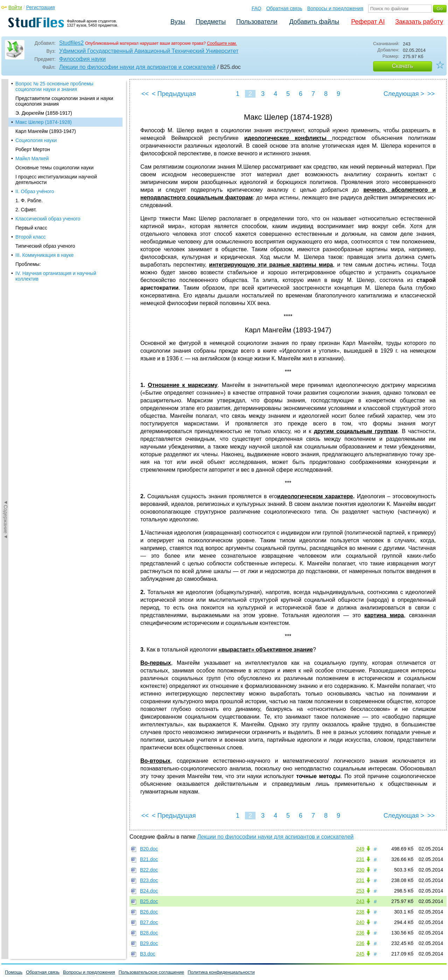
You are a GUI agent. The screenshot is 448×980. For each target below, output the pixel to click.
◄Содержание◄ (6, 202)
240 (360, 922)
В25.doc (149, 901)
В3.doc (148, 954)
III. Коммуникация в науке (45, 255)
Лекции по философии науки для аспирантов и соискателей (137, 67)
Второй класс (30, 237)
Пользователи (257, 22)
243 (360, 901)
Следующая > (404, 94)
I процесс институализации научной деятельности (56, 179)
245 (360, 954)
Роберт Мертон (33, 149)
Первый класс (31, 228)
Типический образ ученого (45, 246)
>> (431, 94)
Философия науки (82, 59)
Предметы (211, 22)
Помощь (14, 972)
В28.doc (149, 933)
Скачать (402, 66)
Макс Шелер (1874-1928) (44, 122)
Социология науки (36, 140)
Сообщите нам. (222, 43)
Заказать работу (419, 22)
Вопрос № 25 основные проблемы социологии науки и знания (54, 86)
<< (145, 94)
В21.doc (149, 859)
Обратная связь (284, 8)
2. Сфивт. (26, 210)
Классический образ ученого (48, 219)
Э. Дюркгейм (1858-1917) (44, 113)
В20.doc (149, 849)
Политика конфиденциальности (221, 972)
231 (360, 859)
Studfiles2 (71, 43)
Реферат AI (368, 22)
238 (360, 912)
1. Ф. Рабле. (29, 200)
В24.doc (149, 891)
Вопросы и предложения (335, 8)
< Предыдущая (174, 94)
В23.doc (149, 880)
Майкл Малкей (32, 158)
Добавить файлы (314, 22)
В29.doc (149, 943)
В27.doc (149, 922)
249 (360, 849)
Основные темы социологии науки (54, 168)
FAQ (257, 8)
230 (360, 870)
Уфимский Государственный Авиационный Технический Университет (149, 51)
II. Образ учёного (35, 191)
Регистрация (41, 7)
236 (360, 933)
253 (360, 891)
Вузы (178, 22)
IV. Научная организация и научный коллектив (56, 276)
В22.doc (149, 870)
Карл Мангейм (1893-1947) (46, 131)
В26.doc (149, 912)
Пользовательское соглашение (151, 972)
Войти (15, 7)
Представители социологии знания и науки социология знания (64, 101)
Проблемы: (28, 264)
